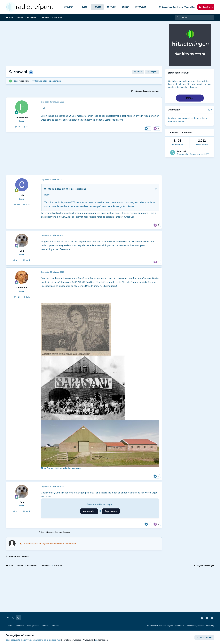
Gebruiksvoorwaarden (71, 640)
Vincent (49, 532)
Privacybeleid (33, 626)
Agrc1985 (181, 151)
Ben (22, 251)
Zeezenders (56, 81)
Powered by (201, 626)
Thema (20, 626)
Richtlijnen (103, 640)
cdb (22, 195)
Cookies (55, 626)
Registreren (111, 511)
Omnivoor (22, 288)
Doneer (190, 98)
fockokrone (24, 81)
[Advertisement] (84, 44)
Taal (10, 626)
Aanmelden (89, 511)
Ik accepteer (204, 637)
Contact (45, 626)
